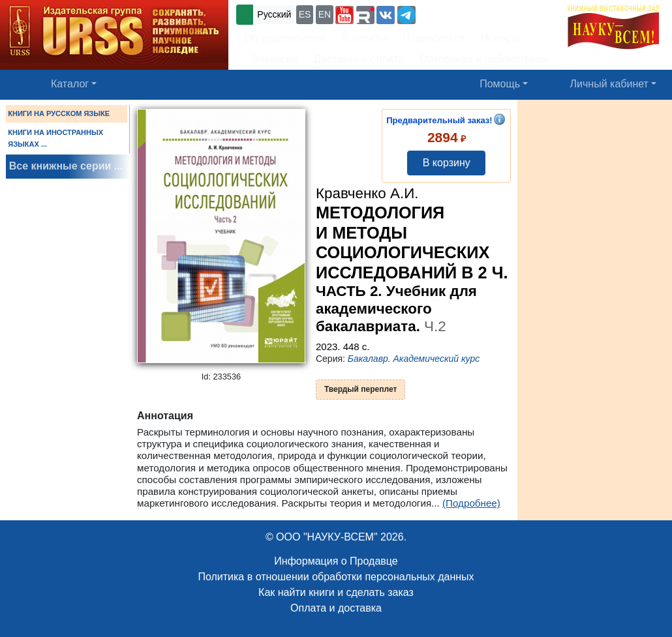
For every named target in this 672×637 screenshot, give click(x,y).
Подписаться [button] (434, 38)
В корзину (447, 163)
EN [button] (325, 14)
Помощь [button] (500, 84)
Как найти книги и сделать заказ (336, 592)
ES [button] (305, 14)
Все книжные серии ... (66, 166)
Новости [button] (501, 38)
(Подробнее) (471, 503)
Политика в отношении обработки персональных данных (336, 577)
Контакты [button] (364, 38)
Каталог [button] (70, 84)
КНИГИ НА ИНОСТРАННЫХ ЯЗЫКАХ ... (55, 138)
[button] (344, 15)
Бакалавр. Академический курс (414, 359)
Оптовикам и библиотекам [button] (483, 59)
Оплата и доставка (336, 608)
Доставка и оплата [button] (359, 59)
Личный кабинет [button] (609, 84)
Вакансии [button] (271, 59)
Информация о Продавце (336, 561)
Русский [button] (274, 14)
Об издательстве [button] (285, 38)
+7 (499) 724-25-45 (466, 13)
